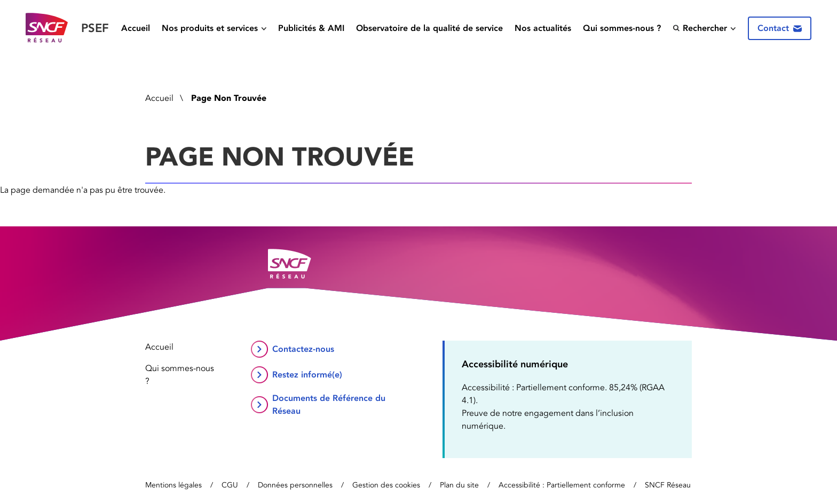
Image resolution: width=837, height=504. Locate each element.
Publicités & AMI (311, 28)
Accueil (136, 28)
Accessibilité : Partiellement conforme (562, 485)
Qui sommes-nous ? (622, 28)
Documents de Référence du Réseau (329, 404)
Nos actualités (543, 28)
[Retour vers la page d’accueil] (67, 28)
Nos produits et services (210, 28)
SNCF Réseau (668, 485)
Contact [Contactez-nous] (780, 28)
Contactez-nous (303, 349)
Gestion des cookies (386, 485)
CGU (230, 485)
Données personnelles (295, 485)
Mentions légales (173, 485)
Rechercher (700, 28)
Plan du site (459, 485)
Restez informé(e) (307, 375)
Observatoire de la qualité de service (429, 28)
